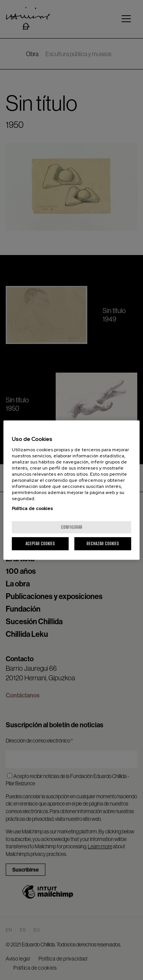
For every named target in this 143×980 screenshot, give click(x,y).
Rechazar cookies (103, 543)
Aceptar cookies (40, 543)
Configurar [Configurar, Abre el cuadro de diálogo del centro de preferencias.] (72, 527)
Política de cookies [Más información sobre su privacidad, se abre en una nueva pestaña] (32, 509)
